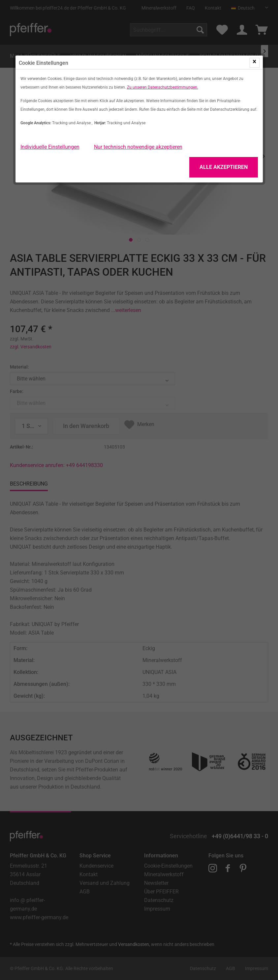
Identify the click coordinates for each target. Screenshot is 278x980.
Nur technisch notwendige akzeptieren (138, 147)
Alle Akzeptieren (224, 167)
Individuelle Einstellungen (50, 147)
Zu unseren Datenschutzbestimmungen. (163, 87)
